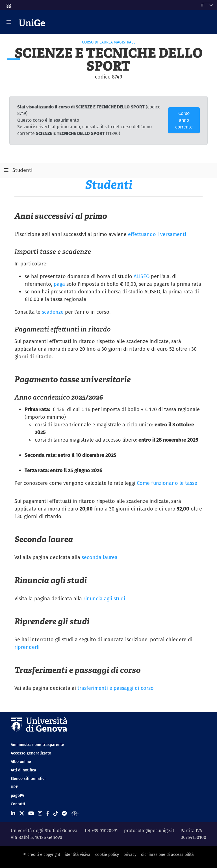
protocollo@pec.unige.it (149, 831)
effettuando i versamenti (157, 234)
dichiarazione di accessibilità (167, 854)
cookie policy (107, 854)
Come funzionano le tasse (167, 483)
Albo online (21, 762)
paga (59, 284)
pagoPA (17, 795)
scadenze (53, 312)
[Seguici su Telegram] (64, 813)
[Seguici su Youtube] (31, 813)
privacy (130, 854)
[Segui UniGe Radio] (75, 813)
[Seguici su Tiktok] (56, 813)
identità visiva (78, 854)
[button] (8, 4)
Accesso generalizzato (31, 753)
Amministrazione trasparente (37, 745)
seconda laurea (100, 557)
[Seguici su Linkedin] (13, 813)
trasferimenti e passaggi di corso (116, 688)
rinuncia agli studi (104, 598)
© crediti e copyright (42, 854)
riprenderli (27, 647)
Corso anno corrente (184, 120)
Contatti (18, 804)
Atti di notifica (23, 770)
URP (14, 787)
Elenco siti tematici (28, 778)
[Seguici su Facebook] (48, 813)
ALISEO (142, 276)
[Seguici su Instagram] (40, 813)
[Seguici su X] (22, 813)
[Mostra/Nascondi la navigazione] (9, 22)
